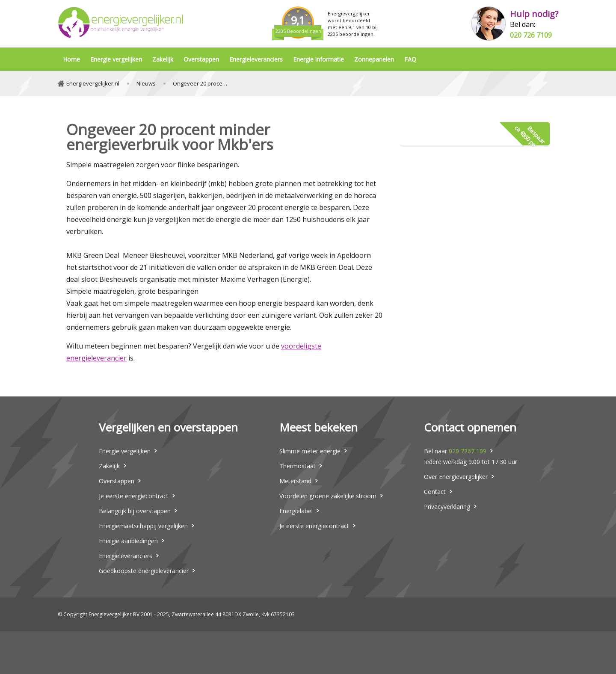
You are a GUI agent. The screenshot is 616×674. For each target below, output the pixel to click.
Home (71, 59)
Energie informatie (318, 59)
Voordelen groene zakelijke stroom (328, 496)
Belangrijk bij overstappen (135, 511)
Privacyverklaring (447, 507)
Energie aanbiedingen (128, 541)
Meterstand (295, 481)
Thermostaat (298, 466)
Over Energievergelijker (456, 477)
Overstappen (201, 59)
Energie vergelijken (116, 59)
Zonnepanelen (374, 59)
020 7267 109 (468, 451)
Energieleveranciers (256, 59)
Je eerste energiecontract (134, 496)
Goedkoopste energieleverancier (144, 571)
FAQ (410, 59)
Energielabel (296, 511)
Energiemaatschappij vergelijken (143, 526)
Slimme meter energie (310, 451)
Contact (435, 492)
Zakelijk (163, 59)
